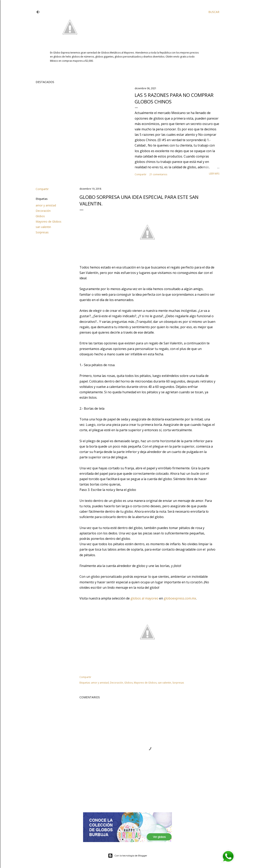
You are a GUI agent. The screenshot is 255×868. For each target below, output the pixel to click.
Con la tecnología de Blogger (128, 856)
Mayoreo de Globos (49, 221)
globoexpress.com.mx (180, 598)
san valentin (43, 227)
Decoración (43, 211)
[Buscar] (214, 12)
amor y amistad (46, 205)
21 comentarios (158, 174)
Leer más (214, 174)
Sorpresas (42, 232)
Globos (40, 216)
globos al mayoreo (144, 598)
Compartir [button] (141, 174)
